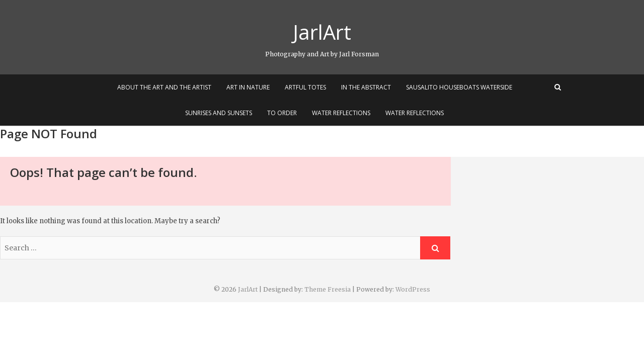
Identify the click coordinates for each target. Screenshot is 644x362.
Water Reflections (341, 113)
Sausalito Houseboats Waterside (459, 87)
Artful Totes (305, 87)
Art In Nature (248, 87)
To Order (282, 113)
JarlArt (322, 32)
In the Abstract (366, 87)
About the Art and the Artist (164, 87)
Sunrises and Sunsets (219, 113)
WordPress (413, 289)
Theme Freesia (328, 289)
